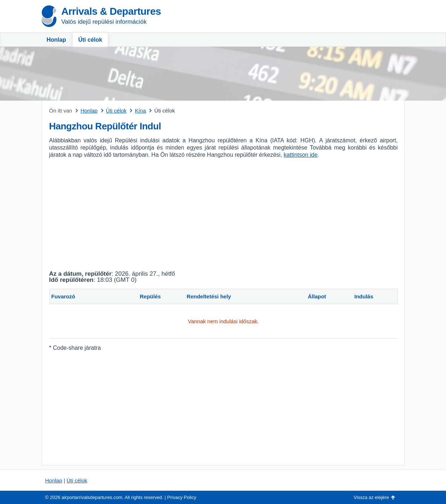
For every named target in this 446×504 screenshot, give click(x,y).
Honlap (56, 40)
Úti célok (90, 40)
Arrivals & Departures (111, 11)
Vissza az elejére (371, 497)
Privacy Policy (182, 497)
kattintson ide (300, 155)
